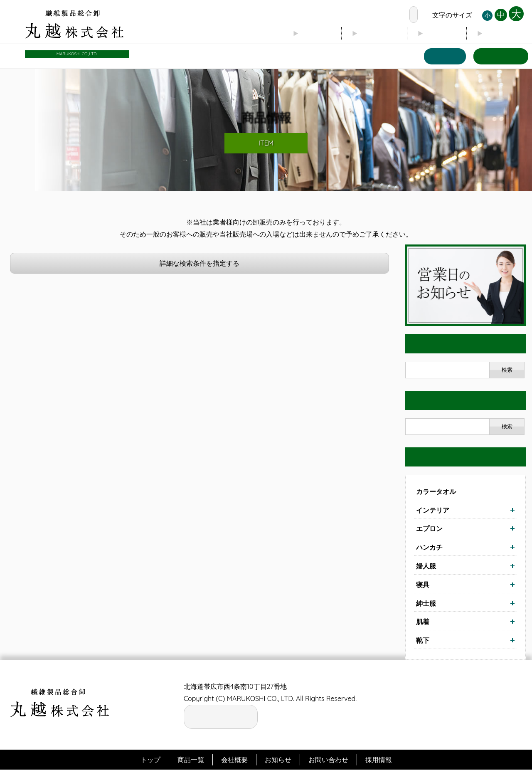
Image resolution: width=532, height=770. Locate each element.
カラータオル (436, 491)
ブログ (437, 33)
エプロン (429, 529)
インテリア (433, 510)
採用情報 (379, 760)
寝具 (423, 585)
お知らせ (502, 33)
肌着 (423, 622)
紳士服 (426, 603)
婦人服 (426, 566)
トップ (306, 33)
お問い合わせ (500, 56)
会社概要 (372, 33)
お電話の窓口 (381, 15)
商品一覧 (441, 56)
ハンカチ (429, 548)
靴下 (423, 641)
